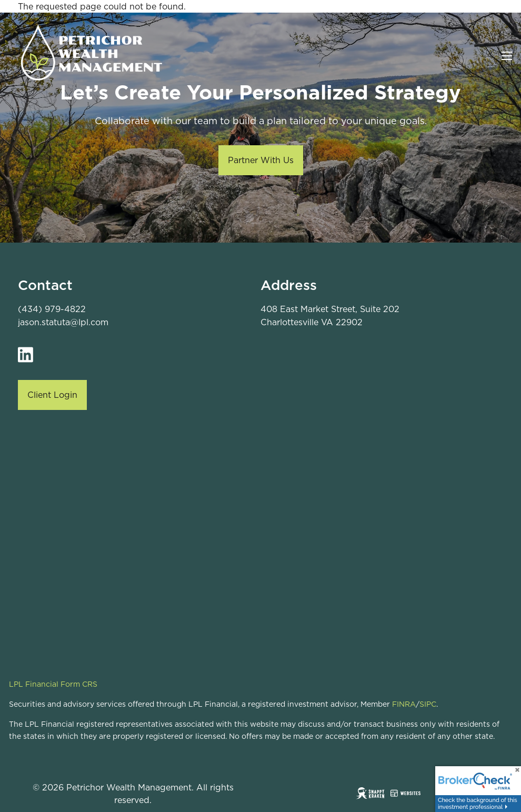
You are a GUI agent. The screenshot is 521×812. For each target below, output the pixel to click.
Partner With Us (261, 160)
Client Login (52, 395)
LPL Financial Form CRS (53, 684)
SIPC (428, 704)
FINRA (404, 704)
